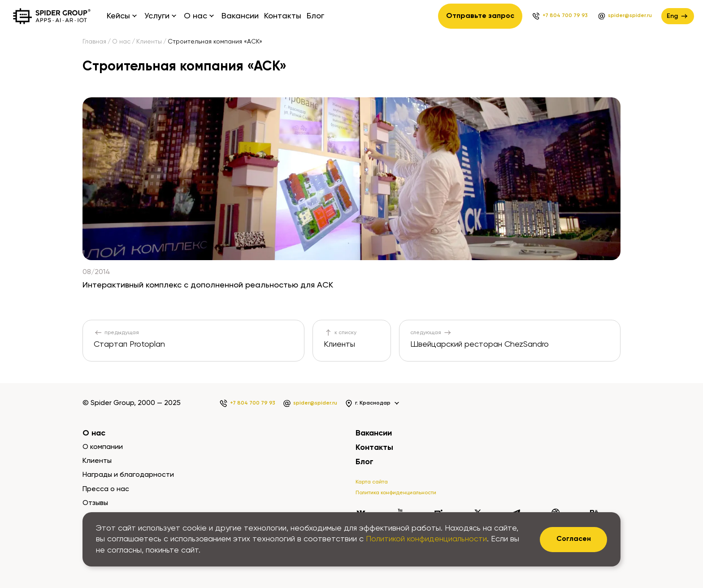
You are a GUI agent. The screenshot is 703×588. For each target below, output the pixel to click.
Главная (94, 42)
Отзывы (95, 503)
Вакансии (240, 16)
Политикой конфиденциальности (426, 539)
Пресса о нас (106, 489)
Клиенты (149, 42)
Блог (315, 16)
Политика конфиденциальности (396, 493)
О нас (121, 42)
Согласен (574, 539)
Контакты (283, 16)
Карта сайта (372, 482)
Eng (678, 16)
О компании (103, 447)
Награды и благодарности (128, 475)
